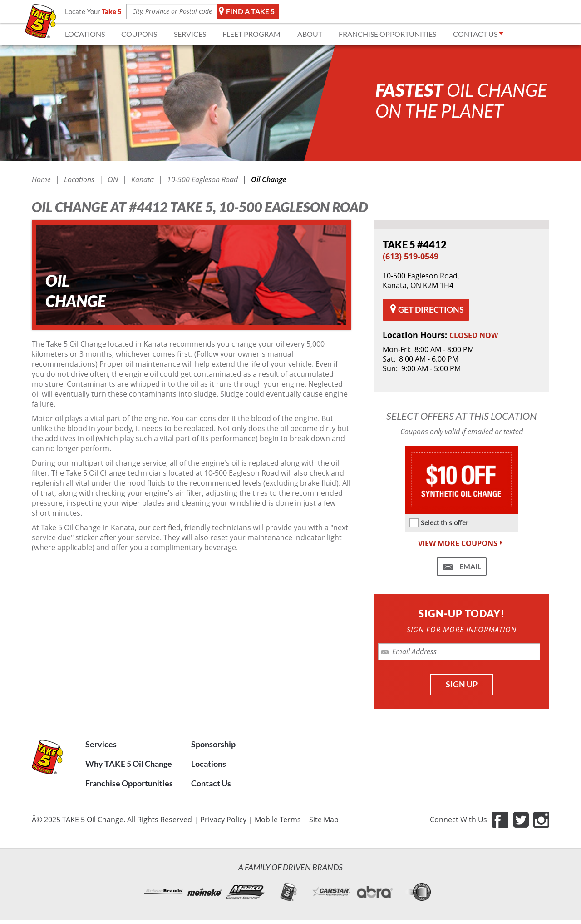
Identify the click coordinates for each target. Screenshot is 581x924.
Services (101, 744)
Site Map (324, 820)
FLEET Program (251, 34)
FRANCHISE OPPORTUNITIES (387, 34)
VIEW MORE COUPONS (461, 544)
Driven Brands (313, 867)
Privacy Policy (223, 820)
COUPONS (139, 34)
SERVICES (190, 34)
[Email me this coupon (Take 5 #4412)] (462, 566)
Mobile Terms (278, 820)
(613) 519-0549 (411, 256)
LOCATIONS (85, 34)
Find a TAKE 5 (247, 11)
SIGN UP (462, 684)
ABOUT (310, 34)
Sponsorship (213, 744)
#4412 (415, 245)
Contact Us (211, 783)
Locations (209, 764)
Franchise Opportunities (129, 783)
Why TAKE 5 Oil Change (129, 764)
